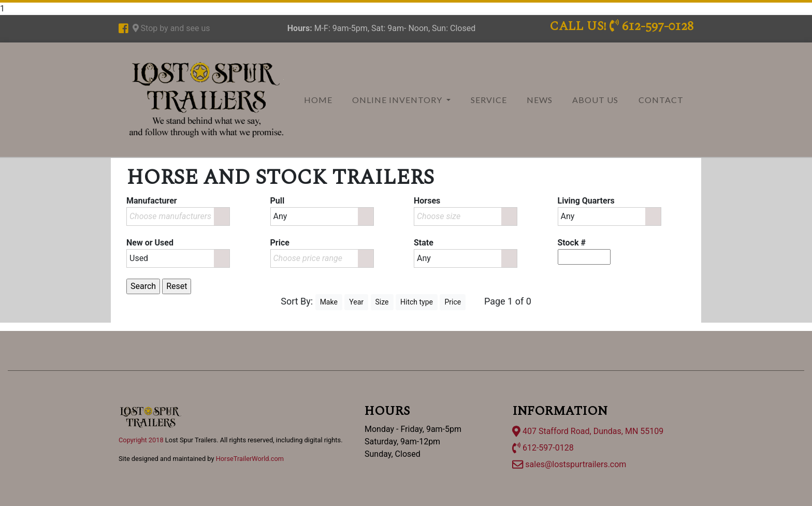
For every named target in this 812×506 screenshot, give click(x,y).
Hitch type (417, 302)
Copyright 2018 (141, 440)
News (540, 100)
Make (329, 302)
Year (356, 302)
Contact (661, 100)
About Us (595, 100)
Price (453, 302)
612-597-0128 (543, 448)
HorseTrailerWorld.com (250, 459)
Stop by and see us (171, 28)
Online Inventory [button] (398, 100)
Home (318, 100)
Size (382, 302)
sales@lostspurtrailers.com (569, 464)
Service (489, 100)
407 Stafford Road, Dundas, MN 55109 (588, 431)
